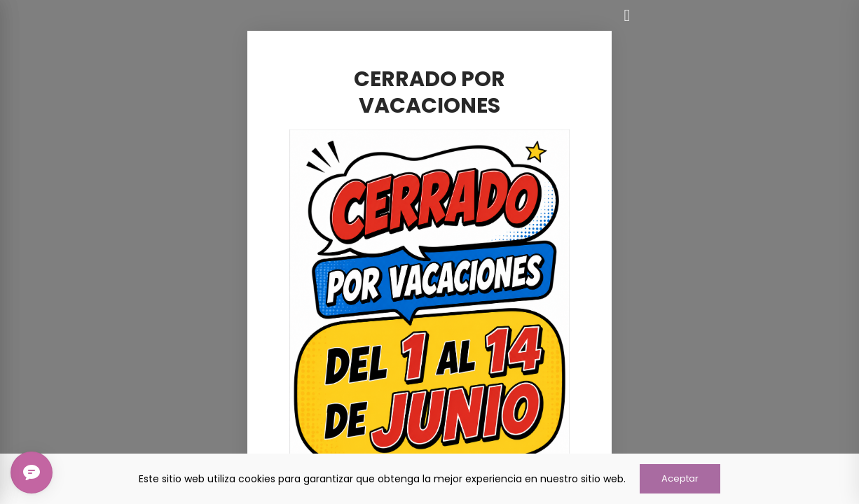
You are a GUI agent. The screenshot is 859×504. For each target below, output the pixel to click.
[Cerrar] (627, 15)
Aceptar (680, 478)
